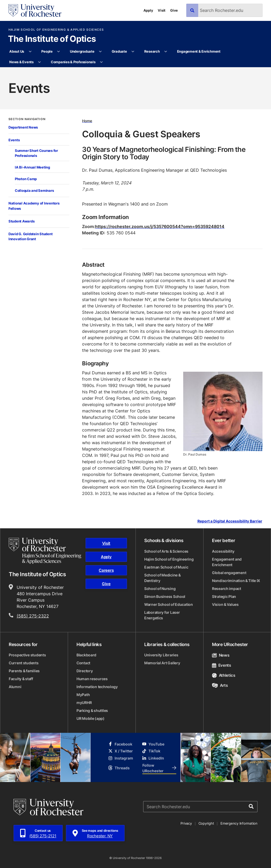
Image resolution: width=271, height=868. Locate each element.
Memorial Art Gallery (162, 663)
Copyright (206, 823)
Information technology (97, 687)
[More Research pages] (166, 52)
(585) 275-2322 (33, 616)
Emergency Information (239, 823)
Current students (24, 663)
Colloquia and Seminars (34, 190)
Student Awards (21, 221)
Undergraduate (82, 51)
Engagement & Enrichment (199, 51)
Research (152, 51)
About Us (17, 51)
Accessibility (223, 551)
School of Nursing (160, 588)
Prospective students (27, 655)
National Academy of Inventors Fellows (34, 206)
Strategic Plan (224, 596)
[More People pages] (59, 52)
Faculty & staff (21, 679)
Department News (23, 127)
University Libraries (161, 655)
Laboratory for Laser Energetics (162, 615)
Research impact (227, 588)
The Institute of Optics (52, 39)
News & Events (21, 62)
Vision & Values (225, 604)
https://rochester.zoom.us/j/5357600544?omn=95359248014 (160, 226)
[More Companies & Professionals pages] (101, 62)
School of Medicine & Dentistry (162, 578)
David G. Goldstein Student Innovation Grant (30, 237)
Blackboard (86, 655)
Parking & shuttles (92, 710)
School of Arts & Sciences (166, 551)
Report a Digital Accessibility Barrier (230, 521)
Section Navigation (27, 119)
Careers (106, 570)
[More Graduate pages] (133, 52)
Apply (148, 10)
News (221, 655)
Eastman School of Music (166, 567)
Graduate (119, 51)
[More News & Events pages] (40, 62)
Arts (220, 685)
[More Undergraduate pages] (100, 52)
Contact (83, 663)
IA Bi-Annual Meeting (32, 167)
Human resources (92, 679)
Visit (162, 10)
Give (174, 10)
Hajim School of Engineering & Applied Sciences (56, 30)
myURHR (84, 703)
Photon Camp (26, 179)
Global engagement (229, 573)
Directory (85, 671)
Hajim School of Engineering (169, 559)
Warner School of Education (169, 604)
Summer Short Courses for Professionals (36, 153)
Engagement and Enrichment (227, 562)
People (47, 51)
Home (87, 121)
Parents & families (24, 671)
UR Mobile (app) (91, 718)
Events (14, 140)
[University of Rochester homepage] (35, 10)
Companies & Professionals (73, 62)
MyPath (83, 695)
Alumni (15, 687)
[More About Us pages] (30, 52)
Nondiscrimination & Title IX (236, 581)
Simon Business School (165, 596)
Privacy (186, 823)
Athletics (224, 675)
